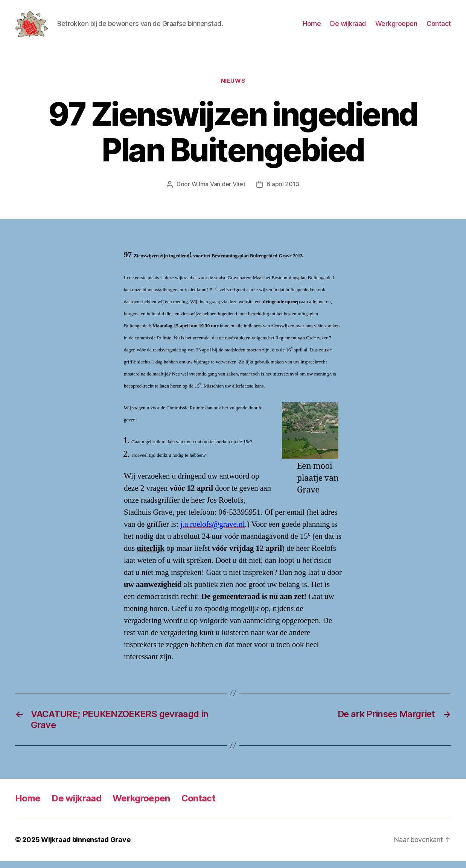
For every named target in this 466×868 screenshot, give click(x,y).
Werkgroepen (396, 27)
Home (312, 27)
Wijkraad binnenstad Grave (86, 847)
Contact (439, 27)
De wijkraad (348, 27)
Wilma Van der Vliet (219, 192)
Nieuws (233, 88)
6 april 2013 (283, 192)
